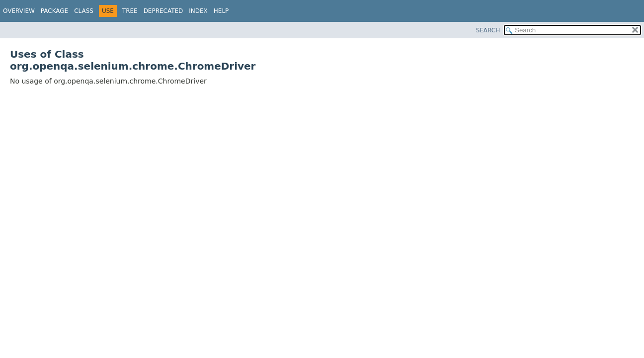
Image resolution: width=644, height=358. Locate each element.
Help (221, 11)
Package (54, 11)
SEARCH (488, 30)
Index (198, 11)
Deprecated (163, 11)
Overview (19, 11)
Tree (130, 11)
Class (84, 11)
